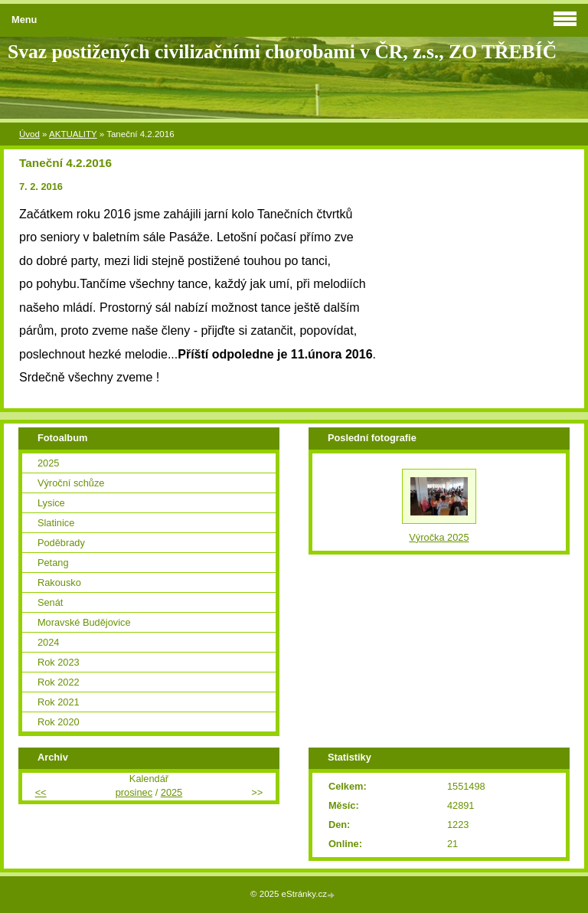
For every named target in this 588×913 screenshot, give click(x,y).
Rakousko (59, 582)
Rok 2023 (59, 662)
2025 (48, 463)
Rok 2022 (59, 682)
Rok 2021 (59, 702)
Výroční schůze (71, 483)
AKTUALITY (73, 134)
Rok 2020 (59, 722)
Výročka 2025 (439, 537)
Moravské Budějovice (84, 622)
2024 (48, 642)
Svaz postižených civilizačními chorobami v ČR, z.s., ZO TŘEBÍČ (282, 52)
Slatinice (56, 523)
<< (41, 792)
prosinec (134, 792)
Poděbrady (61, 543)
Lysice (51, 503)
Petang (53, 563)
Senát (50, 602)
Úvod (29, 134)
